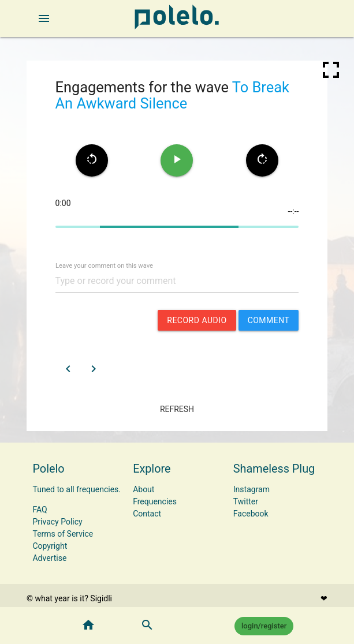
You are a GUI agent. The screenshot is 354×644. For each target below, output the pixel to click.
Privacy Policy (57, 522)
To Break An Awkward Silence (172, 95)
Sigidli (101, 598)
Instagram (251, 489)
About (144, 489)
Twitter (246, 501)
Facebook (251, 514)
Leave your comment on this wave (104, 266)
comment (269, 320)
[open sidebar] (44, 18)
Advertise (49, 558)
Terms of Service (63, 534)
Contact (147, 514)
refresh (177, 409)
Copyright (50, 546)
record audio (197, 320)
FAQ (40, 510)
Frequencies (155, 501)
